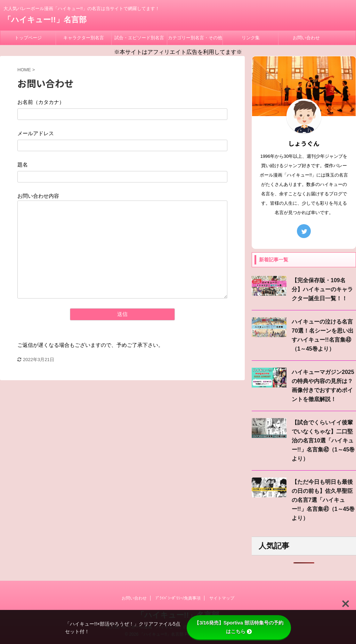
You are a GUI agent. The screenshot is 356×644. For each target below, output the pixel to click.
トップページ (28, 38)
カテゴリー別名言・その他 (195, 38)
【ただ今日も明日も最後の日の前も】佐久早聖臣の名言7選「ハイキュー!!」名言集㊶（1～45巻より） (323, 500)
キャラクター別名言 (84, 38)
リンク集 (251, 38)
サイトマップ (222, 598)
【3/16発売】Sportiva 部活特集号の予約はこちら (239, 627)
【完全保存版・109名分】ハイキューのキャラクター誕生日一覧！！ (322, 289)
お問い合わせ (306, 38)
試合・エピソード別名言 (139, 38)
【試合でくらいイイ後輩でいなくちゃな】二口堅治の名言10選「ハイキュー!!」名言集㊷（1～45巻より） (323, 441)
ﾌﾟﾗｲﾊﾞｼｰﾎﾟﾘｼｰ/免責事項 (178, 598)
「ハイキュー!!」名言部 (45, 20)
